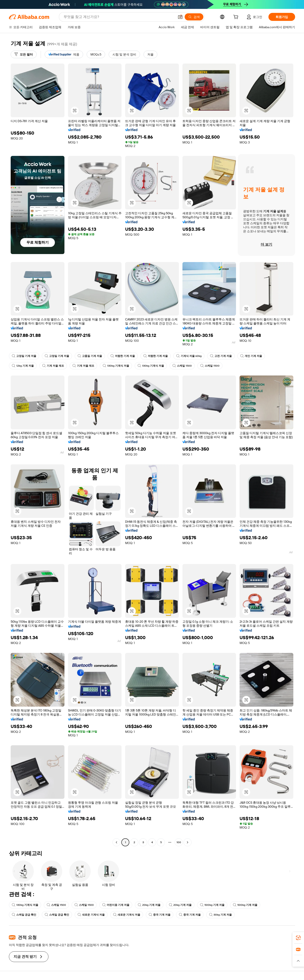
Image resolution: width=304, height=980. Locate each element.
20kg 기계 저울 (149, 905)
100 (179, 842)
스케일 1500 (182, 366)
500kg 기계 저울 (212, 905)
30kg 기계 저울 (220, 915)
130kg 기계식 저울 (116, 366)
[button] (180, 17)
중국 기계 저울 (160, 915)
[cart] (237, 18)
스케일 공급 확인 (24, 915)
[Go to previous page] (116, 842)
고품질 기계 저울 (90, 356)
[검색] (194, 17)
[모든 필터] (24, 54)
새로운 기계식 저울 (91, 915)
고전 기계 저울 (221, 356)
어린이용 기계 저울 (116, 905)
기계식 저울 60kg (189, 356)
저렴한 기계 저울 (123, 356)
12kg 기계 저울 (23, 366)
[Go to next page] (188, 842)
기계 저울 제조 (53, 366)
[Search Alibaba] (119, 17)
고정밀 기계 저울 (24, 356)
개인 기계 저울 (251, 356)
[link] (298, 938)
